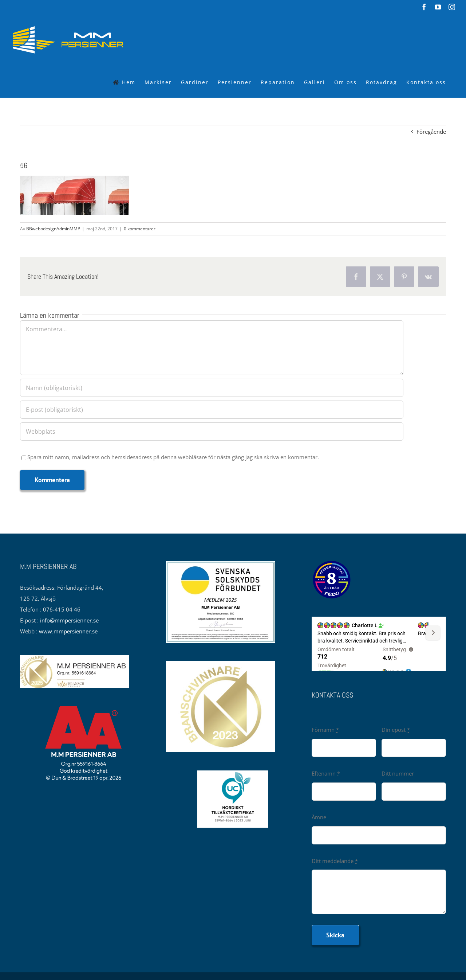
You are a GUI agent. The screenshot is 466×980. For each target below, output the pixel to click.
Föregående (431, 132)
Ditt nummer (398, 773)
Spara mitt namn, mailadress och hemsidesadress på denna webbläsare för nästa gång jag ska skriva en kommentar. (173, 457)
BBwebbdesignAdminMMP (53, 229)
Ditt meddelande (335, 861)
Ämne (319, 817)
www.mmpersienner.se (68, 631)
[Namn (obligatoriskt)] (212, 388)
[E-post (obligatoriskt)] (212, 410)
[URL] (212, 432)
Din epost (396, 730)
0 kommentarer (140, 229)
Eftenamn (326, 773)
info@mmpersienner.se (69, 620)
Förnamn (325, 730)
